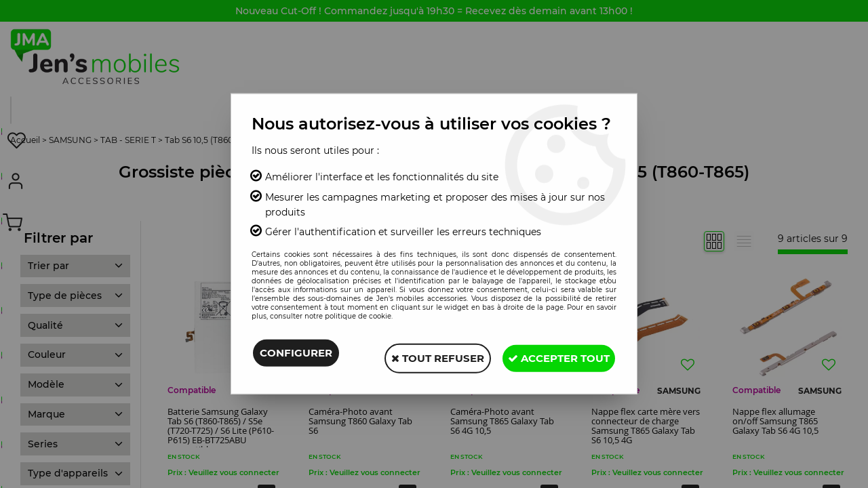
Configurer (296, 355)
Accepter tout (554, 355)
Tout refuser (423, 355)
